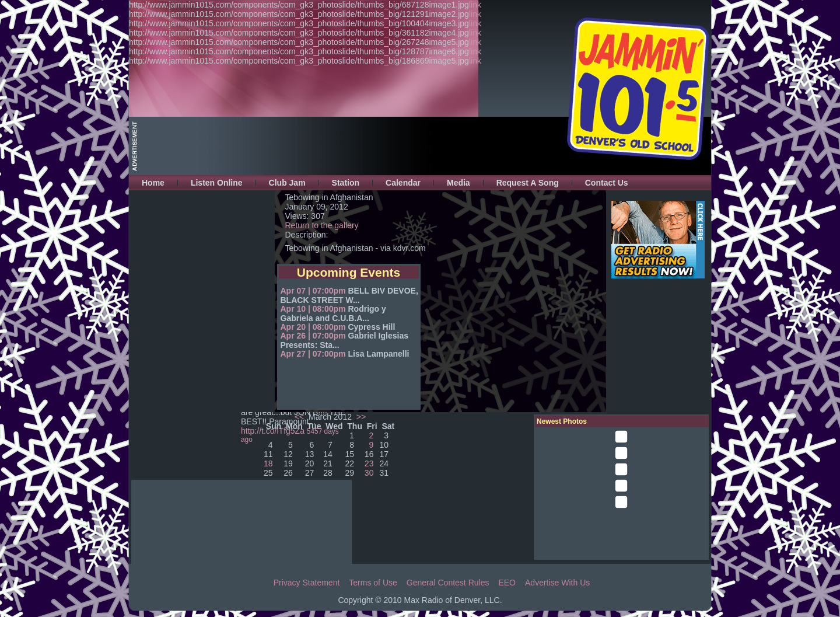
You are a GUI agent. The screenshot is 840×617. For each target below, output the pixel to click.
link (475, 5)
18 (268, 463)
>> (360, 417)
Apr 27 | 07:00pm (313, 354)
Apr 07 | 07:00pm (313, 291)
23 (369, 463)
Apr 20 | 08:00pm (313, 327)
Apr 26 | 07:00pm (313, 336)
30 (369, 473)
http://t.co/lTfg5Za (273, 431)
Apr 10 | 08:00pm (313, 309)
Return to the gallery (322, 225)
